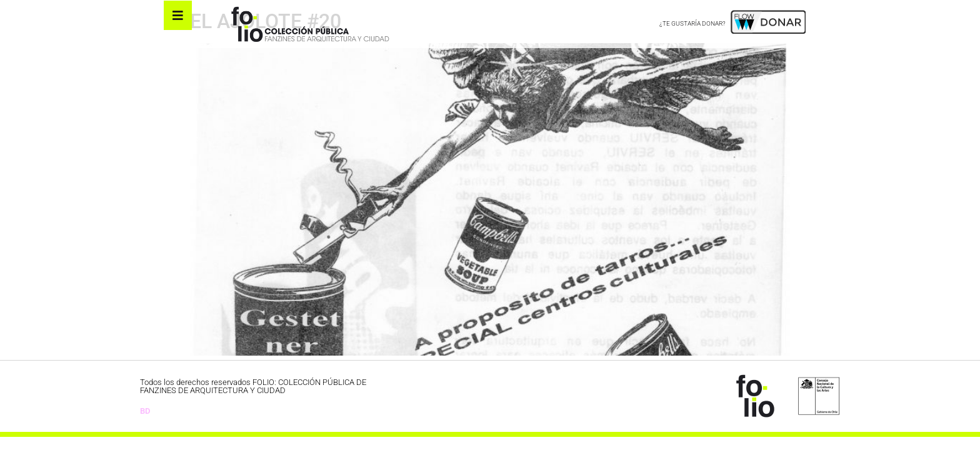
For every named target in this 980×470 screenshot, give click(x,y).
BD (145, 443)
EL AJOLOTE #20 (266, 54)
